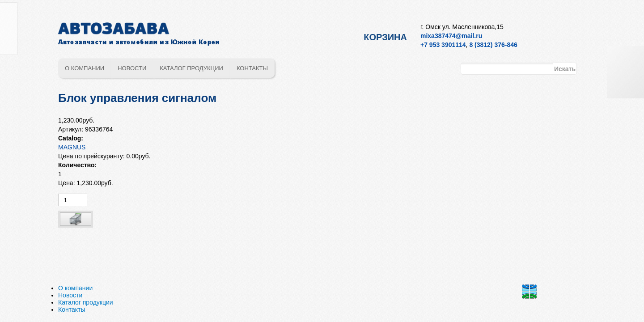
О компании (85, 68)
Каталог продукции (191, 68)
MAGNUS (72, 147)
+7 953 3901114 (443, 45)
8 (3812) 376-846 (493, 45)
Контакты (252, 68)
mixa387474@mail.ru (451, 36)
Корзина (385, 37)
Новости (132, 68)
